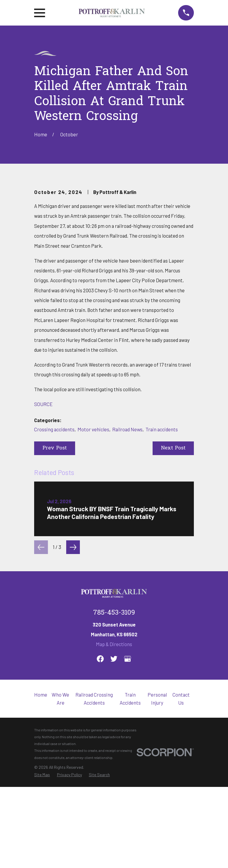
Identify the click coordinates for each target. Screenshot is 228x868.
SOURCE (43, 503)
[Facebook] (100, 758)
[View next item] (73, 646)
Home (41, 794)
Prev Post (55, 547)
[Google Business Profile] (128, 758)
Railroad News (127, 528)
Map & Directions (114, 743)
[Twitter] (114, 758)
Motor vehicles (93, 528)
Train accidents (162, 528)
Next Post (173, 547)
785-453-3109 (114, 712)
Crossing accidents (54, 528)
